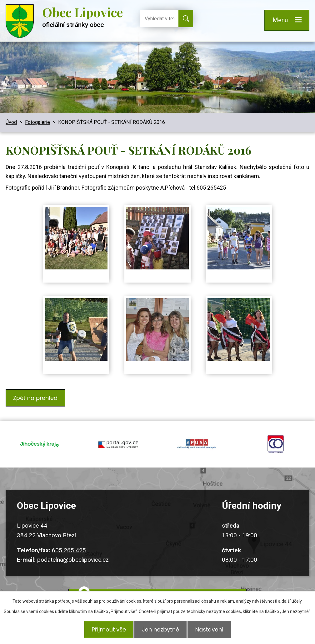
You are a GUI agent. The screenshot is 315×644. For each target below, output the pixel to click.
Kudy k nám (165, 588)
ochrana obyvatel (276, 438)
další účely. (292, 604)
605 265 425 (69, 541)
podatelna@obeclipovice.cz (73, 550)
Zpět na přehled (37, 397)
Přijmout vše (106, 631)
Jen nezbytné (160, 631)
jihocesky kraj (39, 438)
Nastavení (212, 631)
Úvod (11, 122)
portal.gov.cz (118, 438)
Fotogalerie (37, 122)
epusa (197, 438)
